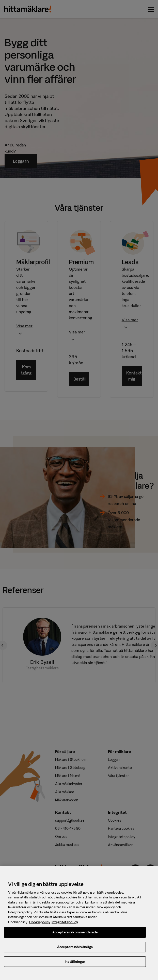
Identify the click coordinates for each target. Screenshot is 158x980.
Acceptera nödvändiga (75, 950)
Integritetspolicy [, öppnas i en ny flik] (65, 925)
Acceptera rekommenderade (75, 935)
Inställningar (75, 964)
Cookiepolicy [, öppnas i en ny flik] (40, 925)
